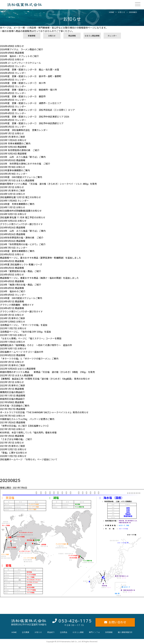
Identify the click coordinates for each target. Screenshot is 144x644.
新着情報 (32, 36)
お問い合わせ (117, 622)
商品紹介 (51, 632)
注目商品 (64, 632)
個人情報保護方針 (125, 632)
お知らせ (121, 12)
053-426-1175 (75, 621)
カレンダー (112, 36)
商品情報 (72, 36)
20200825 (133, 12)
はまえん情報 (78, 632)
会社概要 (26, 632)
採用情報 (109, 632)
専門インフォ (94, 632)
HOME (112, 12)
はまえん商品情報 (92, 36)
